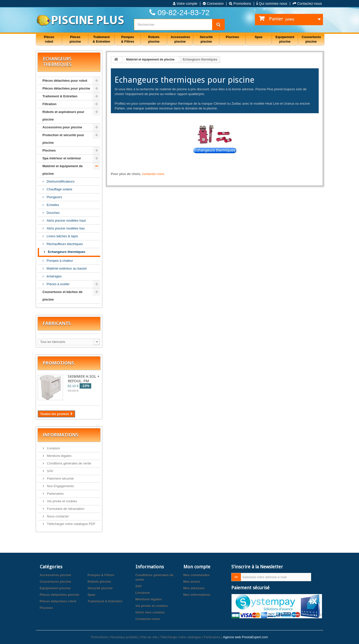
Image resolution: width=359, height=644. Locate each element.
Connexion (213, 4)
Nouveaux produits (124, 637)
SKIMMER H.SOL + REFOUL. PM (84, 379)
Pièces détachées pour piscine (66, 88)
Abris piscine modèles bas (65, 228)
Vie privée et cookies (62, 501)
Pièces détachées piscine (60, 595)
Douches (53, 213)
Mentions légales (59, 456)
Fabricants (57, 323)
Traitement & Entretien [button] (101, 39)
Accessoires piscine (56, 575)
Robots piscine (99, 582)
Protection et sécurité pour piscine (63, 139)
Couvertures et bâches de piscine (63, 296)
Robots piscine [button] (154, 39)
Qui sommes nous (272, 4)
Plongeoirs (54, 197)
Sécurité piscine (100, 588)
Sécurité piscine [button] (206, 39)
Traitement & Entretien (60, 96)
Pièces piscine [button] (75, 39)
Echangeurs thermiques (66, 252)
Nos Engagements (60, 486)
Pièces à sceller (58, 284)
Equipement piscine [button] (285, 39)
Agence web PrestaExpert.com (245, 637)
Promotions (240, 4)
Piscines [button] (232, 37)
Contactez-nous (307, 4)
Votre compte (185, 4)
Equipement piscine (55, 588)
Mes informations (197, 595)
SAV (50, 471)
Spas (92, 595)
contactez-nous (153, 174)
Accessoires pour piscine (62, 127)
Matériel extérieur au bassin (66, 268)
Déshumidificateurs (60, 181)
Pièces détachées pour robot (65, 81)
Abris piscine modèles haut (66, 221)
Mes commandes (197, 575)
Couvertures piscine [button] (312, 39)
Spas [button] (259, 37)
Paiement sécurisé (60, 478)
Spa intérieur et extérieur (62, 158)
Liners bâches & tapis (62, 236)
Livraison (53, 448)
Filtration (50, 104)
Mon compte (197, 567)
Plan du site (149, 637)
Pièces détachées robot (58, 601)
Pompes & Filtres (101, 575)
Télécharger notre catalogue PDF (71, 524)
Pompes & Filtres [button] (127, 39)
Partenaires (55, 494)
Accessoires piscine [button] (181, 39)
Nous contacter (58, 516)
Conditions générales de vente (69, 463)
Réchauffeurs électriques (64, 244)
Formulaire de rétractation (65, 509)
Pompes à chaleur (59, 261)
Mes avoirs (192, 582)
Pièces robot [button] (49, 39)
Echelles (53, 205)
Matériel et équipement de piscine (63, 170)
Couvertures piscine (56, 582)
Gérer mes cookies (150, 612)
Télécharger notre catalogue (181, 637)
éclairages (54, 276)
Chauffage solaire (59, 189)
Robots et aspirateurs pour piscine (63, 116)
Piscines (49, 150)
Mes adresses (194, 588)
